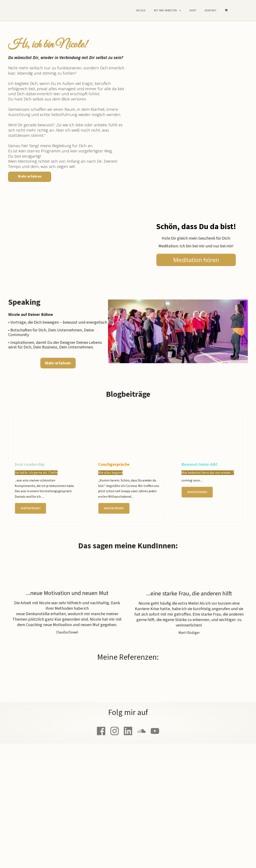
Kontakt (211, 11)
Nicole (141, 11)
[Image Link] (178, 335)
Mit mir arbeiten (166, 11)
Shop (193, 11)
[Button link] (30, 177)
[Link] (101, 731)
